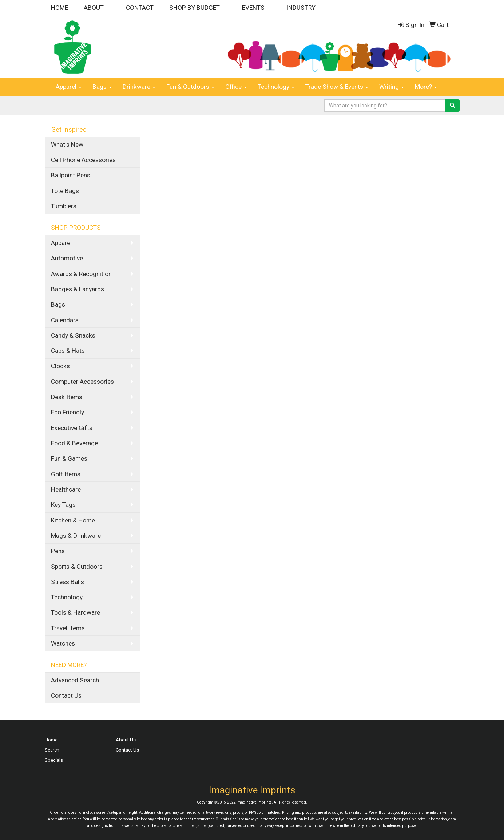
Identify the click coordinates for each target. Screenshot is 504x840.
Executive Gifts (72, 428)
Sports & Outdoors (77, 567)
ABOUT (94, 8)
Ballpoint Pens (71, 175)
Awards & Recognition (81, 274)
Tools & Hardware (76, 612)
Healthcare (66, 489)
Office (236, 87)
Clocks (60, 366)
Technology (276, 87)
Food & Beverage (74, 443)
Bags (102, 87)
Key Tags (63, 505)
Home (51, 740)
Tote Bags (65, 191)
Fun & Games (69, 458)
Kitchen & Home (73, 520)
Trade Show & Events (337, 87)
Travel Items (68, 628)
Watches (63, 643)
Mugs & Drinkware (76, 536)
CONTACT (140, 8)
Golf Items (66, 474)
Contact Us (66, 695)
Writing (392, 87)
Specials (54, 760)
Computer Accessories (82, 382)
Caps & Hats (68, 351)
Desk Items (67, 397)
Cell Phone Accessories (83, 160)
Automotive (67, 258)
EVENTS (253, 8)
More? (426, 87)
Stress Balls (68, 582)
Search (52, 750)
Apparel (69, 87)
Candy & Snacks (73, 335)
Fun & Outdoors (190, 87)
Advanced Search (75, 680)
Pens (58, 551)
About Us (126, 740)
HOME (59, 8)
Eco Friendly (68, 412)
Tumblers (64, 206)
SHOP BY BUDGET (195, 8)
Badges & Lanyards (78, 289)
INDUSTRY (301, 8)
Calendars (65, 320)
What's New (67, 145)
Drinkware (139, 87)
